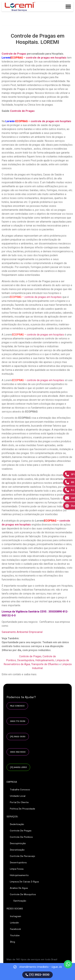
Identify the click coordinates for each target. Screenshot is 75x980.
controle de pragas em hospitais (46, 58)
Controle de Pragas (14, 54)
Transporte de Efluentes (45, 664)
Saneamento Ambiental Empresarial (22, 632)
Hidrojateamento (45, 660)
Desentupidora (26, 660)
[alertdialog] (37, 971)
